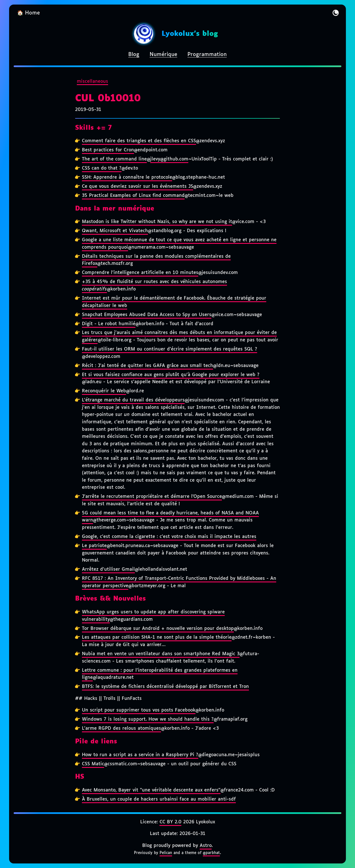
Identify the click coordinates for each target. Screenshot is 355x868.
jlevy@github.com (169, 159)
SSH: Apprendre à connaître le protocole (127, 177)
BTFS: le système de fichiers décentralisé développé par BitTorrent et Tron (165, 687)
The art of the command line (114, 159)
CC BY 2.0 (171, 822)
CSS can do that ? (102, 168)
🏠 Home (28, 13)
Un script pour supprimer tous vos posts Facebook (139, 710)
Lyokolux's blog (190, 34)
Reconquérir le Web (104, 391)
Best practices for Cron (108, 150)
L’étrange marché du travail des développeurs (133, 400)
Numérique (163, 55)
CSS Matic (93, 764)
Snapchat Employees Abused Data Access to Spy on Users (147, 315)
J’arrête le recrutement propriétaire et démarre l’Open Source (152, 497)
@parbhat (211, 853)
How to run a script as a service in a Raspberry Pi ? (140, 755)
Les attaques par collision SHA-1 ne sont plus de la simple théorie (157, 637)
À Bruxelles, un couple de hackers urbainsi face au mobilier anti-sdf (159, 799)
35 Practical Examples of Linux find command (133, 196)
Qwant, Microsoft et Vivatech (115, 231)
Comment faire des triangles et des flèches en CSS (139, 141)
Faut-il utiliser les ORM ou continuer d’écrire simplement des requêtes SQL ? (170, 349)
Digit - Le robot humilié (109, 324)
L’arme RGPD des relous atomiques (121, 728)
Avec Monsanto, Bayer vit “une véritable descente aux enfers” (151, 790)
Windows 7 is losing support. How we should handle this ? (148, 719)
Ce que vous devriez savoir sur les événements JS (138, 186)
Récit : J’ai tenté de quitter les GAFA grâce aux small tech (147, 366)
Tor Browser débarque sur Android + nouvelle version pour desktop (158, 629)
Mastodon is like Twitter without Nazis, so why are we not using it (157, 222)
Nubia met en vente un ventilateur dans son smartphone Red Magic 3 (161, 654)
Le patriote (94, 546)
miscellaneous (92, 82)
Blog (134, 55)
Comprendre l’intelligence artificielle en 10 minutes (140, 273)
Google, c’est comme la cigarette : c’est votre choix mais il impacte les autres (169, 537)
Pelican (166, 853)
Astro (206, 846)
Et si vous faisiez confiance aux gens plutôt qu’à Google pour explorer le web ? (171, 375)
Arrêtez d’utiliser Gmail (108, 569)
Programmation (207, 55)
